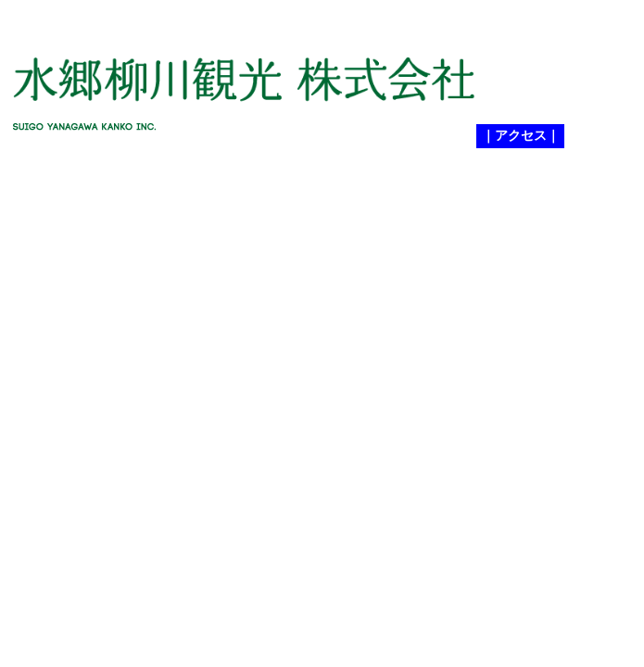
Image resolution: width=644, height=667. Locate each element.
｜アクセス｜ (521, 135)
